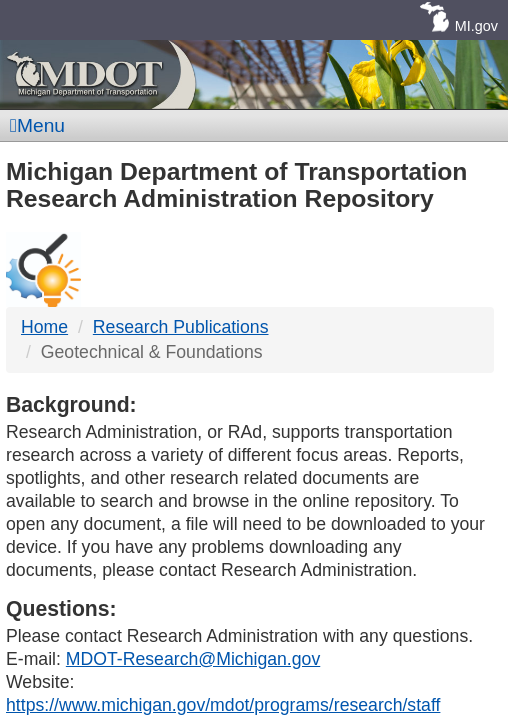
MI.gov (476, 26)
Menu (37, 125)
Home (44, 327)
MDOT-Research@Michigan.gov (193, 659)
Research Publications (181, 327)
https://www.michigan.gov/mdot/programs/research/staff (223, 705)
